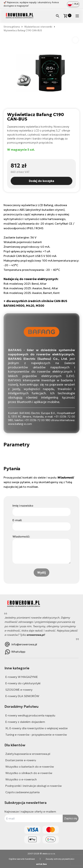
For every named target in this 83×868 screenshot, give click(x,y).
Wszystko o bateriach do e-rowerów (30, 767)
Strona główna (12, 27)
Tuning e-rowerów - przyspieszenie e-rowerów (36, 735)
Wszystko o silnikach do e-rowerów (29, 773)
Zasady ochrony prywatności (60, 859)
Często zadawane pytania (22, 792)
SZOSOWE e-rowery (19, 690)
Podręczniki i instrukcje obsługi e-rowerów (33, 786)
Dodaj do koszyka (41, 181)
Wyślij (41, 573)
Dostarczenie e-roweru (21, 760)
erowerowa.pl (35, 635)
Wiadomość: (21, 536)
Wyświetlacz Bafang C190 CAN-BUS (23, 30)
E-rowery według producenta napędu (30, 715)
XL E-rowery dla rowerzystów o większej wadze (37, 728)
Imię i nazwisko (23, 506)
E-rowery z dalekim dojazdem (25, 722)
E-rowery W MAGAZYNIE (22, 677)
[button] (75, 40)
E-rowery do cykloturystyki (23, 683)
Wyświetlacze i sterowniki (38, 27)
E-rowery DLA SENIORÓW (22, 696)
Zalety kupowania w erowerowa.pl (28, 754)
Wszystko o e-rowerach (21, 779)
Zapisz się (71, 818)
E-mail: (17, 520)
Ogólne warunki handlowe (22, 859)
